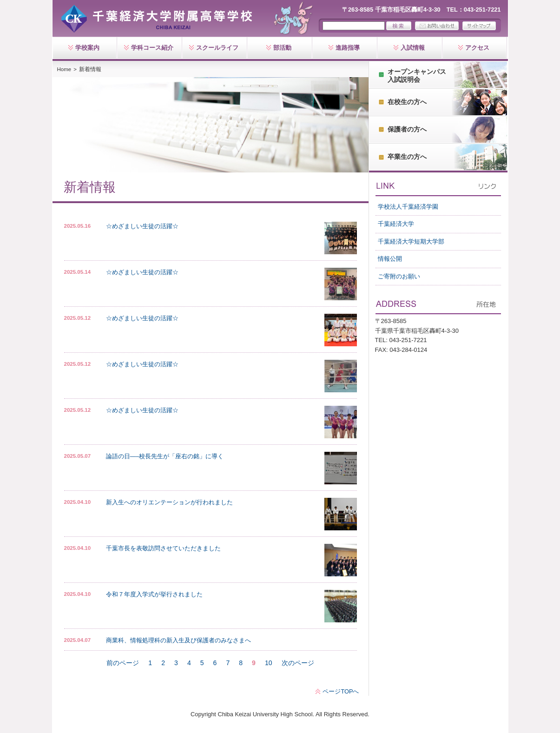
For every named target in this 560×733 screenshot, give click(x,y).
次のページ (298, 663)
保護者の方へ (407, 129)
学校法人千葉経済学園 (408, 207)
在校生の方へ (407, 102)
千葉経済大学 (396, 224)
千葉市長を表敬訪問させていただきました (163, 548)
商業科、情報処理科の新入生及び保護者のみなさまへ (178, 640)
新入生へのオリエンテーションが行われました (169, 502)
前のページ (123, 663)
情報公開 (390, 259)
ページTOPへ (341, 691)
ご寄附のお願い (399, 276)
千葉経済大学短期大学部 (411, 241)
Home (64, 69)
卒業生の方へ (407, 157)
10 (269, 663)
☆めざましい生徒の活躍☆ (142, 226)
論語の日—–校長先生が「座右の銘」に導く (165, 456)
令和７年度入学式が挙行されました (154, 594)
